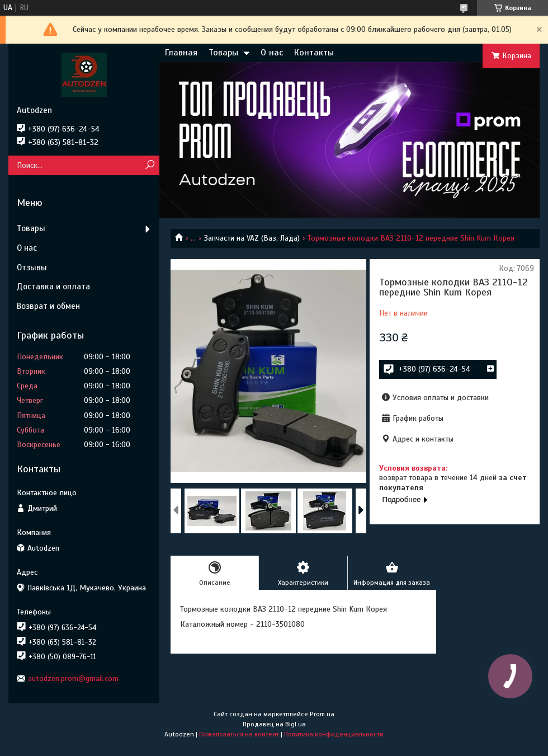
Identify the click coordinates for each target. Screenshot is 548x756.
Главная (181, 53)
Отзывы (32, 267)
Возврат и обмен (48, 306)
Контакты (314, 53)
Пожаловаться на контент (239, 734)
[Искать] (150, 165)
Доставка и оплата (53, 287)
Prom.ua (322, 714)
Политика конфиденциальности (334, 734)
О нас (272, 53)
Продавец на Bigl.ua (274, 724)
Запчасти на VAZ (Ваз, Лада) (252, 238)
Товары (223, 53)
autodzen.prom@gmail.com (73, 678)
